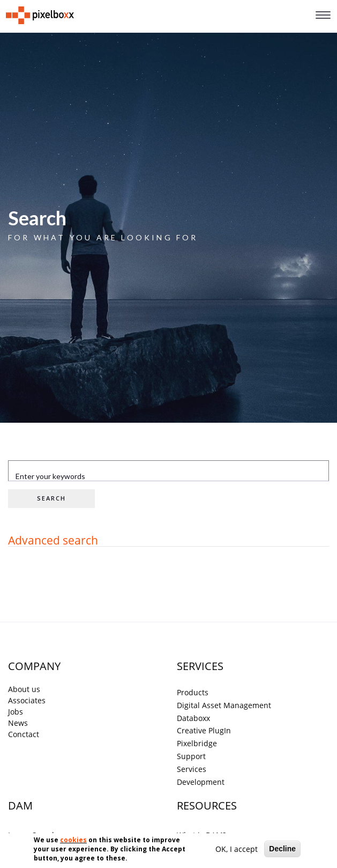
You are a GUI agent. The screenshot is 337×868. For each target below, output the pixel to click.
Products (193, 692)
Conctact (24, 734)
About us (24, 689)
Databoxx (193, 718)
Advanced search (53, 540)
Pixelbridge (197, 743)
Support (191, 756)
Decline (282, 850)
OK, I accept (237, 850)
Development (201, 782)
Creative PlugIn (204, 730)
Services (192, 769)
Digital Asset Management (224, 705)
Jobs (16, 712)
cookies (73, 841)
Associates (27, 700)
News (18, 723)
